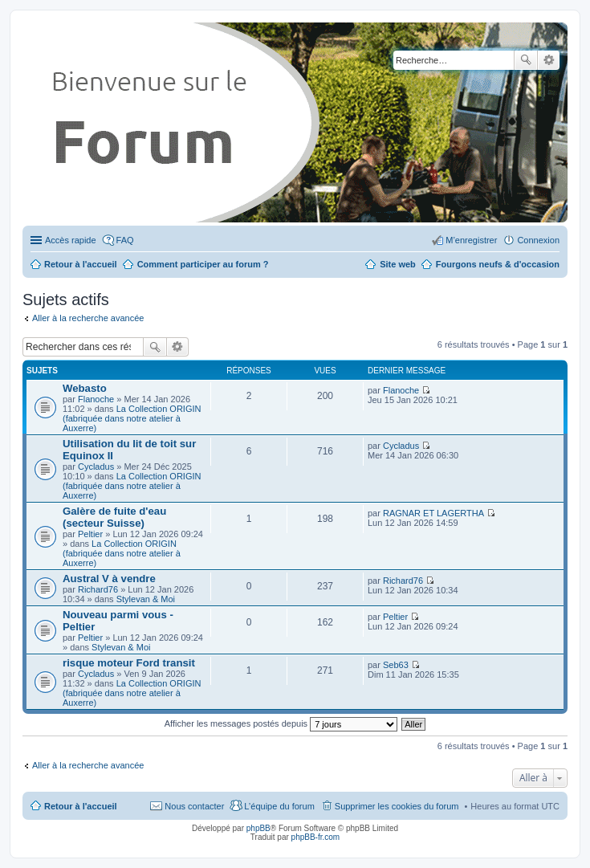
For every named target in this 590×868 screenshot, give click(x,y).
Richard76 (98, 589)
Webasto (85, 388)
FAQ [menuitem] (125, 240)
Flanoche (96, 399)
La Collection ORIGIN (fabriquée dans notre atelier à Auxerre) (132, 418)
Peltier (90, 534)
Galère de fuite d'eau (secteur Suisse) (114, 517)
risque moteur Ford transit (129, 663)
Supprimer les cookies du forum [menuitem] (397, 806)
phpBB (258, 828)
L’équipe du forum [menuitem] (279, 806)
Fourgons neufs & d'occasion (498, 264)
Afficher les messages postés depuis (281, 723)
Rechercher (526, 60)
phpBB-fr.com (316, 837)
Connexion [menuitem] (538, 240)
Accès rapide (71, 240)
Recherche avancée (549, 60)
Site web (398, 264)
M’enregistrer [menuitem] (471, 240)
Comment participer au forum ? (203, 264)
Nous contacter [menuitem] (194, 806)
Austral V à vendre (109, 579)
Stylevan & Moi (146, 599)
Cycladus (96, 467)
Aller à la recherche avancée (88, 318)
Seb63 (396, 665)
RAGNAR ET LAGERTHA (433, 513)
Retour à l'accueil (81, 806)
